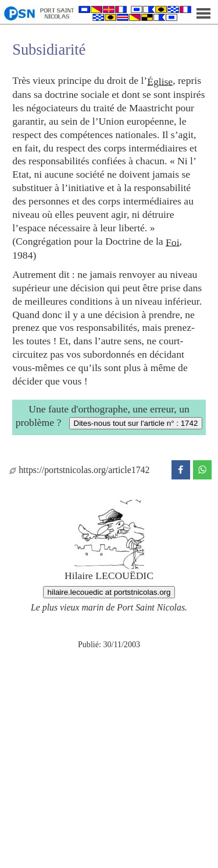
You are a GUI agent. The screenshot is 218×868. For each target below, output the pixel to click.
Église (160, 81)
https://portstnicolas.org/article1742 (79, 470)
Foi (172, 242)
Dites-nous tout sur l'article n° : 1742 (136, 423)
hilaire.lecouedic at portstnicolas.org (109, 592)
